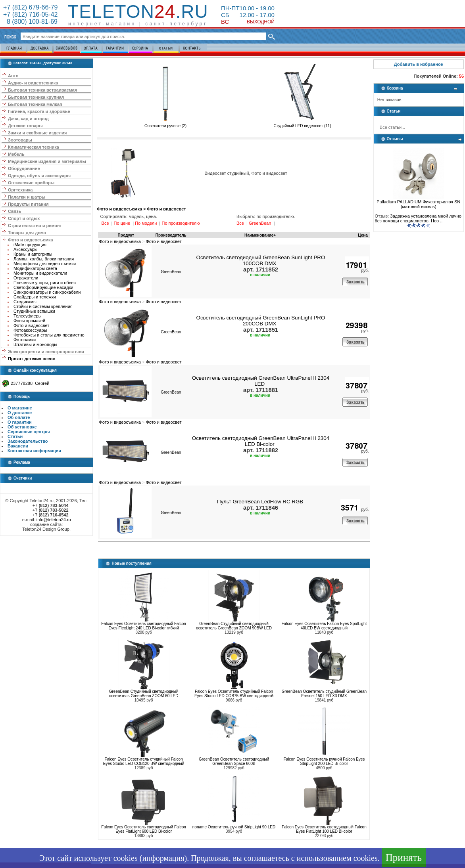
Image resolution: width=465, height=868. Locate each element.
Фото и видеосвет (31, 325)
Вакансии (18, 446)
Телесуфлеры (28, 316)
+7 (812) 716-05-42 (30, 14)
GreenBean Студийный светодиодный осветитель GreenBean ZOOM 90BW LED (234, 626)
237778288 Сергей (30, 383)
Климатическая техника (34, 147)
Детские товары (25, 126)
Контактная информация (34, 451)
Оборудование (24, 168)
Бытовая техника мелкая (35, 104)
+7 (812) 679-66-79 (30, 7)
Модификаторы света (35, 268)
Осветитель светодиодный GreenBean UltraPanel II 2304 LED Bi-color (261, 441)
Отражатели (26, 278)
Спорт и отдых (24, 218)
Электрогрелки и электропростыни (46, 352)
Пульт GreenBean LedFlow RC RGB (260, 502)
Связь (14, 211)
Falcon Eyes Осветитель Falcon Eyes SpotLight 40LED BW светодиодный (324, 626)
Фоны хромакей (29, 321)
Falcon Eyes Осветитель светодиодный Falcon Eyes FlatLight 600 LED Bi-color (144, 829)
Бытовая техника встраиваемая (42, 90)
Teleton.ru (138, 11)
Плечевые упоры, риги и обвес (45, 283)
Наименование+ (260, 235)
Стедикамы (25, 302)
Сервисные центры (29, 432)
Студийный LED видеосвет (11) (302, 124)
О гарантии (20, 422)
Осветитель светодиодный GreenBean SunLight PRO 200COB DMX (261, 321)
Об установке (22, 427)
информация (163, 858)
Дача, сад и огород (28, 119)
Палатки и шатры (27, 197)
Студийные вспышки (34, 311)
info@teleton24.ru (54, 520)
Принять (404, 857)
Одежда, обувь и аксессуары (39, 176)
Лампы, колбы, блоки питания (44, 259)
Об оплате (19, 417)
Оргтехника (20, 190)
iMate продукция (30, 245)
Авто (13, 76)
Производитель (171, 235)
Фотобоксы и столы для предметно (49, 335)
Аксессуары (25, 249)
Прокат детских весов (32, 359)
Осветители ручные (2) (165, 124)
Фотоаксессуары (30, 330)
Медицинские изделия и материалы (47, 161)
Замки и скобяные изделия (37, 133)
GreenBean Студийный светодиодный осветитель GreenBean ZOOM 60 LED (144, 694)
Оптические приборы (31, 183)
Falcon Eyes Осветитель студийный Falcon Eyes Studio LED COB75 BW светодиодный (234, 694)
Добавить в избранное (419, 64)
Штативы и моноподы (35, 344)
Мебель (16, 154)
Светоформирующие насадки (43, 287)
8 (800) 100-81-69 (30, 22)
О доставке (20, 413)
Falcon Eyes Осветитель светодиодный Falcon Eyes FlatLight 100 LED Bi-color (324, 829)
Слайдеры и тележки (35, 297)
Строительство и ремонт (35, 226)
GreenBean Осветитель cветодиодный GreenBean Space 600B (234, 761)
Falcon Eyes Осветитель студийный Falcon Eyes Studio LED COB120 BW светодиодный (144, 761)
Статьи (15, 436)
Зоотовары (20, 140)
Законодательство (28, 441)
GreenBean (171, 272)
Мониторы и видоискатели (40, 273)
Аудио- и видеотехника (33, 83)
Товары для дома (27, 233)
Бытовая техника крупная (36, 97)
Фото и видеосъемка (31, 240)
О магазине (20, 408)
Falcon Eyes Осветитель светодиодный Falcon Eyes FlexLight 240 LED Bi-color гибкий (144, 626)
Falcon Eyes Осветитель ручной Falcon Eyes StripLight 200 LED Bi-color (324, 761)
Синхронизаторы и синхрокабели (47, 292)
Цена (363, 235)
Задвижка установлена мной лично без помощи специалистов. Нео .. (418, 218)
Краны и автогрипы (33, 254)
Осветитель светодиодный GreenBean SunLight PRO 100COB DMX (261, 260)
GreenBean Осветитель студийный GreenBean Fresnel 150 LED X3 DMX (324, 694)
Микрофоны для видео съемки (45, 264)
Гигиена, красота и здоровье (39, 111)
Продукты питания (28, 204)
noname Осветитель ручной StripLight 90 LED (234, 827)
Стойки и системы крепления (43, 306)
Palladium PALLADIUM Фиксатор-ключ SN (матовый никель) (418, 202)
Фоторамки (25, 340)
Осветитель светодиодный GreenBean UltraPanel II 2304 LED (261, 381)
